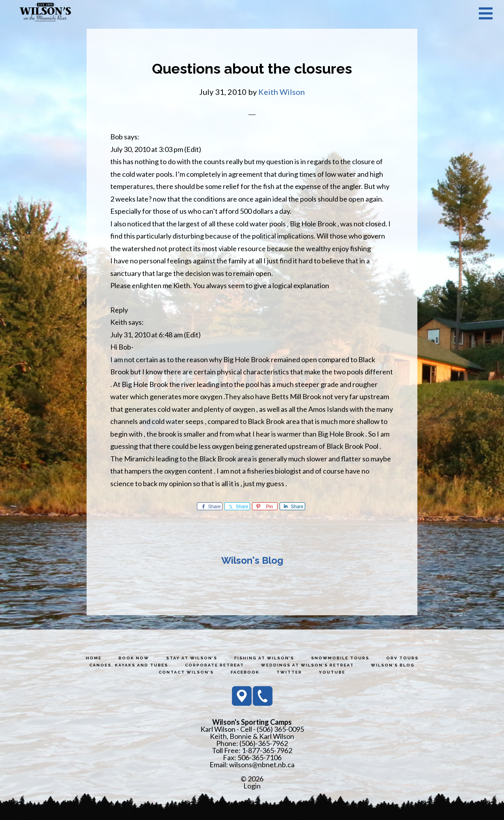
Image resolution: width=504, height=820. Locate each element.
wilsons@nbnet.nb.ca (262, 764)
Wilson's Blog (252, 560)
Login (252, 786)
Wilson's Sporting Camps (45, 13)
